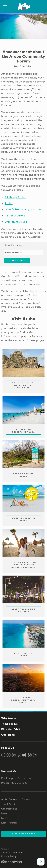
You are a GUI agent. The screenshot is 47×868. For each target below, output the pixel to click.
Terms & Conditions (12, 853)
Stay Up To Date (24, 834)
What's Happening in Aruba (23, 209)
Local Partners (9, 823)
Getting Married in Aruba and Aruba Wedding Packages (23, 565)
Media (5, 818)
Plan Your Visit (11, 729)
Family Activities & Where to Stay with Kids (23, 385)
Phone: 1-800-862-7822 (14, 783)
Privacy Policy (9, 856)
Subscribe (17, 260)
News (4, 813)
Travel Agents (9, 804)
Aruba (9, 203)
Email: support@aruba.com (16, 778)
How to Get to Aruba (23, 655)
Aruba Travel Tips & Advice (23, 610)
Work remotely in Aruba (23, 519)
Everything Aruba (16, 222)
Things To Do (10, 724)
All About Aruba (15, 215)
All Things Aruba (15, 197)
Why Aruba (9, 718)
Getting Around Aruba (23, 475)
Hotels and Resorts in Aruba (23, 431)
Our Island (8, 735)
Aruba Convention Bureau (16, 799)
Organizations (9, 809)
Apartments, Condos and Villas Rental (23, 700)
